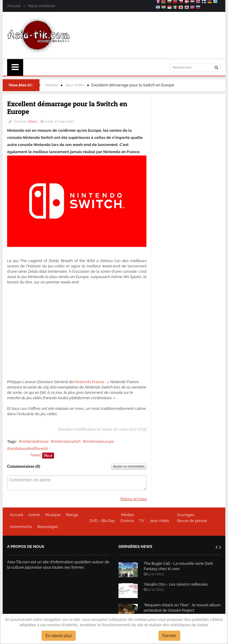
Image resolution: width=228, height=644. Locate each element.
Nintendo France (89, 382)
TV (142, 521)
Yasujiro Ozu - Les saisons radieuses (176, 584)
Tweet (35, 455)
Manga (72, 515)
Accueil (14, 6)
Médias (52, 85)
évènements (21, 527)
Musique (53, 515)
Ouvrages (186, 515)
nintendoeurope (100, 441)
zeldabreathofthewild (29, 449)
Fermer (169, 636)
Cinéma (127, 521)
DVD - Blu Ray (102, 521)
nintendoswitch (67, 441)
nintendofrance (35, 441)
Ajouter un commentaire (129, 466)
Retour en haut (134, 499)
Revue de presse (192, 521)
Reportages (48, 527)
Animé (34, 515)
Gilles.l (33, 122)
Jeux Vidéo (75, 85)
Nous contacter (42, 6)
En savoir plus (59, 636)
